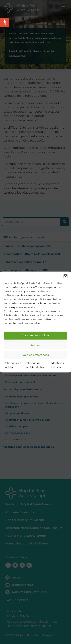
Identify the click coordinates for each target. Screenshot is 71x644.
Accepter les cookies (36, 335)
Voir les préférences (36, 355)
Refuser (35, 345)
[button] (65, 276)
